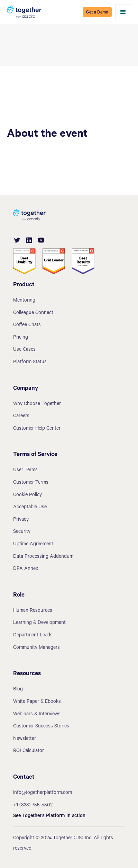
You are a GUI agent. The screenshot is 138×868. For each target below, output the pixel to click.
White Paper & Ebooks (37, 702)
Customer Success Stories (41, 727)
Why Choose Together (37, 404)
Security (22, 532)
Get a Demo (97, 13)
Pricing (21, 338)
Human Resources (33, 611)
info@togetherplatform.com (43, 793)
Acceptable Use (30, 508)
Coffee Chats (27, 325)
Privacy (21, 520)
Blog (18, 690)
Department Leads (33, 636)
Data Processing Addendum (43, 557)
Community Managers (36, 648)
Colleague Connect (33, 313)
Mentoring (24, 301)
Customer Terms (31, 483)
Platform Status (30, 363)
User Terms (25, 471)
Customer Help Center (37, 429)
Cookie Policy (27, 495)
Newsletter (25, 739)
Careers (21, 417)
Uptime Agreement (33, 545)
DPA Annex (26, 569)
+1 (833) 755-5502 (33, 806)
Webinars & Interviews (37, 715)
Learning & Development (39, 623)
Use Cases (24, 350)
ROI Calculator (29, 751)
